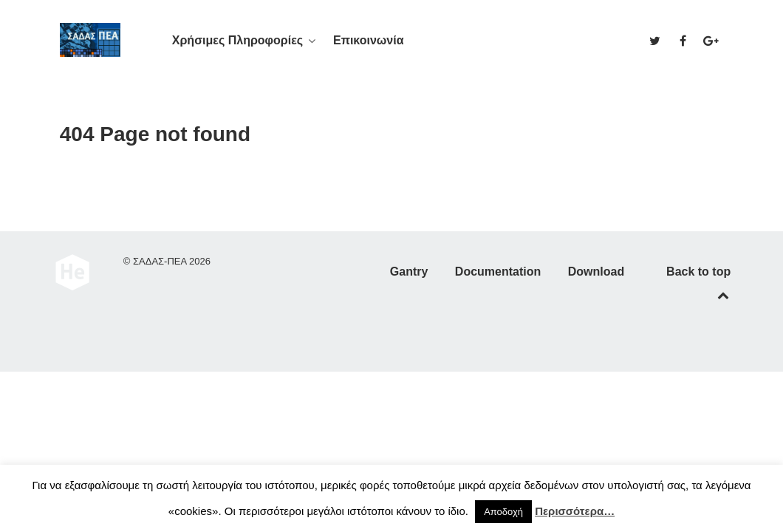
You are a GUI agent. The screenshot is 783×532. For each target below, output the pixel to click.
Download (596, 272)
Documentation (498, 272)
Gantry (409, 272)
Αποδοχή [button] (503, 512)
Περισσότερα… (575, 511)
